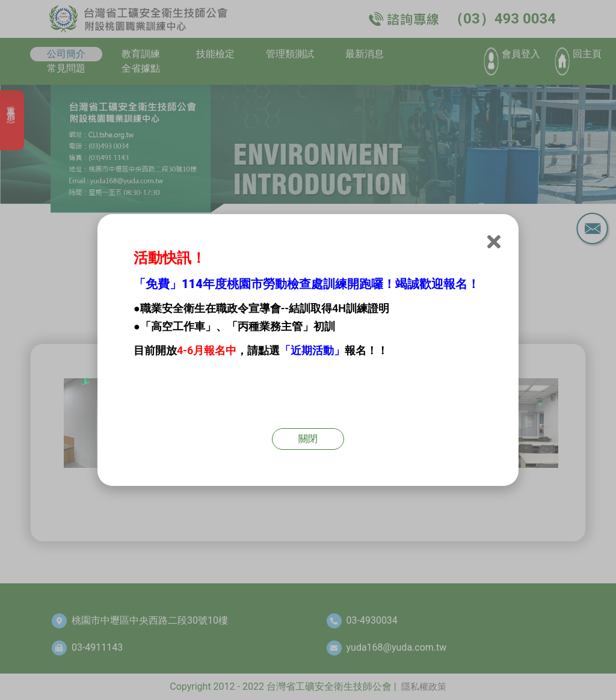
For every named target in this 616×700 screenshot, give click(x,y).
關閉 (308, 439)
